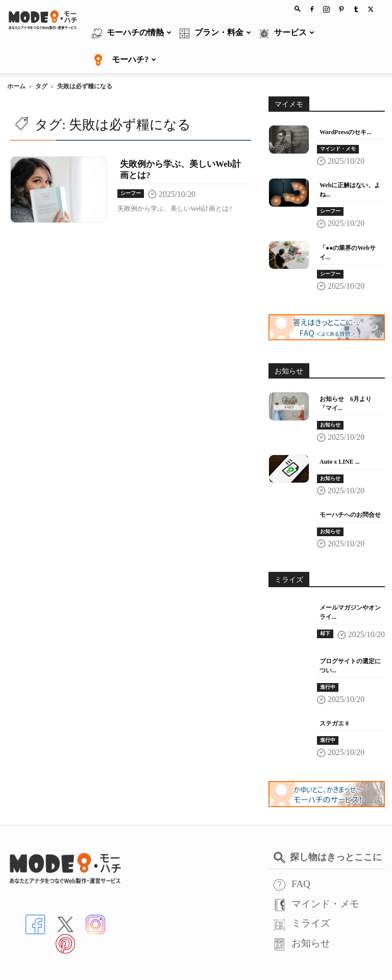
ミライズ (302, 896)
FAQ (292, 857)
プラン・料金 (215, 33)
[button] (298, 8)
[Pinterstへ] (65, 916)
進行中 (328, 660)
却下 (325, 606)
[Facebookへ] (35, 897)
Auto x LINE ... (340, 435)
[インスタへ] (95, 897)
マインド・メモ (338, 122)
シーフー (131, 166)
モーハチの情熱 (132, 33)
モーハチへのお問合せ (350, 488)
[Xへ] (65, 897)
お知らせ (330, 398)
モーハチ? (124, 60)
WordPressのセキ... (345, 105)
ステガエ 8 (334, 696)
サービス (287, 33)
